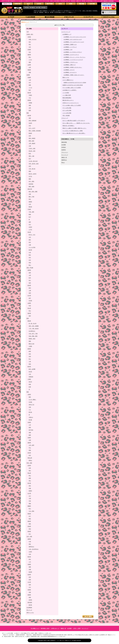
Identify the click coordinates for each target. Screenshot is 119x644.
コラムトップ (65, 118)
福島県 (29, 55)
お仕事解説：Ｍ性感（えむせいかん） (73, 67)
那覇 (30, 567)
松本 (30, 278)
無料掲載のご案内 (45, 628)
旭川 (30, 42)
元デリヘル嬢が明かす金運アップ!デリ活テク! (74, 121)
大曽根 (30, 346)
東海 (28, 318)
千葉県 (29, 209)
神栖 (30, 85)
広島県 (29, 465)
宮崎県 (29, 590)
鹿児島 (30, 605)
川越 (30, 245)
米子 (30, 516)
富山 (30, 311)
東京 (27, 8)
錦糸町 (30, 133)
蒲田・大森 (31, 156)
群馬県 (29, 100)
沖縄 (30, 569)
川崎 (30, 194)
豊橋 (30, 341)
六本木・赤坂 (32, 148)
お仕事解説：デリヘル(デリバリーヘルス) (74, 42)
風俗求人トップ (25, 22)
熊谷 (30, 255)
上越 (30, 290)
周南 (30, 504)
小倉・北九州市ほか (34, 549)
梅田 (30, 397)
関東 (28, 113)
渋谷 (30, 126)
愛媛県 (29, 506)
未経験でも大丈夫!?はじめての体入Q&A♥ (73, 85)
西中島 (30, 412)
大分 (30, 587)
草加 (30, 263)
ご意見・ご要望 (77, 628)
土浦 (30, 80)
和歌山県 (30, 458)
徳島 (30, 524)
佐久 (30, 280)
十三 (30, 410)
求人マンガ (29, 610)
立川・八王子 (32, 128)
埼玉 (44, 8)
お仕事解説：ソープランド (70, 47)
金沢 (30, 298)
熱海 (30, 364)
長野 (30, 273)
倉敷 (30, 478)
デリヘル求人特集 (67, 108)
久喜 (30, 252)
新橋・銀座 (31, 141)
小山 (30, 98)
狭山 (30, 265)
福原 (30, 427)
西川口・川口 (32, 235)
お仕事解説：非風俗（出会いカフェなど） (74, 75)
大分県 (29, 582)
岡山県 (29, 473)
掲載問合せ (64, 160)
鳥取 (30, 519)
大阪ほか (31, 417)
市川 (30, 225)
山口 (30, 496)
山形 (30, 67)
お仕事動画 (29, 607)
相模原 (30, 202)
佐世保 (30, 600)
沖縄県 (29, 564)
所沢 (30, 242)
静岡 (30, 351)
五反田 (30, 123)
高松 (30, 486)
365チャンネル (30, 613)
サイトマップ (65, 155)
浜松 (30, 354)
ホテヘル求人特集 (67, 110)
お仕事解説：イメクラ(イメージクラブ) (73, 60)
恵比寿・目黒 (32, 151)
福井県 (29, 313)
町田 (30, 154)
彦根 (30, 450)
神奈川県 (30, 189)
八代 (30, 562)
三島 (30, 361)
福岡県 (29, 539)
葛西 (30, 179)
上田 (30, 275)
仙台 (30, 52)
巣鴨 (30, 171)
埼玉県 (29, 232)
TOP (28, 32)
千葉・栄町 (31, 212)
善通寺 (30, 491)
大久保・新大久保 (33, 161)
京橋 (30, 407)
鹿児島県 (30, 602)
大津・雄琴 (31, 445)
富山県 (29, 308)
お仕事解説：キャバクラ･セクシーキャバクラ (75, 37)
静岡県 (29, 349)
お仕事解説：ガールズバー (70, 72)
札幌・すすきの (33, 39)
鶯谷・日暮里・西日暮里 (35, 131)
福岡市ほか (31, 547)
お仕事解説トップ (67, 34)
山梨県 (29, 303)
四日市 (30, 382)
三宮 (30, 425)
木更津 (30, 227)
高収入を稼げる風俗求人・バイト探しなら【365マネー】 (58, 640)
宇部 (30, 501)
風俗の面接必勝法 (67, 98)
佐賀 (30, 577)
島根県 (29, 531)
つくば (30, 88)
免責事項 (64, 150)
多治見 (30, 372)
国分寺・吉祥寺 (33, 174)
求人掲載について (35, 628)
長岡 (30, 293)
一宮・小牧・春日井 (34, 329)
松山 (30, 509)
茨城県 (29, 77)
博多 (30, 544)
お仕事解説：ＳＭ (68, 50)
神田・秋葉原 (32, 138)
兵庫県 (29, 422)
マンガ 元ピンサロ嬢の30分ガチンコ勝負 (73, 131)
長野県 (29, 270)
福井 (30, 316)
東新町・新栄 (32, 339)
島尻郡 (30, 572)
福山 (30, 471)
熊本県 (29, 557)
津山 (30, 481)
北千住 (30, 176)
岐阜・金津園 (32, 369)
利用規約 (64, 147)
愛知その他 (31, 344)
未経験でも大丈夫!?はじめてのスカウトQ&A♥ (75, 83)
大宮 (30, 237)
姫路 (30, 435)
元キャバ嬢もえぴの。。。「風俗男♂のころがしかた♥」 (76, 123)
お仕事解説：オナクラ (69, 70)
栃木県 (29, 93)
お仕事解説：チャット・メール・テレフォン (74, 57)
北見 (30, 47)
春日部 (30, 250)
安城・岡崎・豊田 (33, 336)
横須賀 (30, 207)
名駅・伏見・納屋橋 (34, 326)
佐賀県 (29, 575)
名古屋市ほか (32, 331)
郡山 (30, 57)
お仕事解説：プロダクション (71, 62)
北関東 (28, 75)
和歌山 (30, 460)
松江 (30, 534)
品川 (30, 159)
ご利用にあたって (55, 628)
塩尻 (30, 283)
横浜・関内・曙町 (33, 192)
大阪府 (29, 394)
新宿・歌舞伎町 (33, 121)
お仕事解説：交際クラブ (70, 65)
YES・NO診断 (66, 115)
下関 (30, 498)
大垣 (30, 374)
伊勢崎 (30, 103)
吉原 (30, 136)
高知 (30, 529)
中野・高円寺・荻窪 (34, 164)
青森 (30, 72)
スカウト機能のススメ (68, 80)
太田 (30, 108)
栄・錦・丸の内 (33, 323)
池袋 (30, 118)
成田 (30, 222)
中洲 (30, 542)
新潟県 (29, 285)
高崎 (30, 105)
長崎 (30, 597)
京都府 (29, 438)
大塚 (30, 146)
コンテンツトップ (66, 32)
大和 (30, 204)
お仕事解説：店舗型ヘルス (70, 44)
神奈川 (33, 8)
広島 (30, 468)
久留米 (30, 552)
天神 (30, 554)
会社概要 (64, 145)
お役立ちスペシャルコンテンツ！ (71, 103)
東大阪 (30, 420)
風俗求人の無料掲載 (109, 1)
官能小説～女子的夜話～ (68, 126)
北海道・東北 (30, 34)
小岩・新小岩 (32, 169)
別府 (30, 585)
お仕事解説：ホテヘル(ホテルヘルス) (73, 39)
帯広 (30, 44)
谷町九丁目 (31, 405)
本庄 (30, 258)
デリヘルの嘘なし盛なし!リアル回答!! (72, 88)
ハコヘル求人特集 (67, 113)
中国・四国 (29, 463)
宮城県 (29, 50)
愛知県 (29, 321)
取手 (30, 90)
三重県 (29, 379)
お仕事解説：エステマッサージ (71, 55)
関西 (28, 392)
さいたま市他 (32, 247)
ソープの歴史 (66, 93)
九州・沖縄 (29, 536)
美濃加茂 (31, 377)
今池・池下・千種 (33, 334)
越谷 (30, 240)
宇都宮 (30, 95)
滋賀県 (29, 443)
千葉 (39, 8)
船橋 (30, 214)
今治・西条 (31, 511)
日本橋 (30, 402)
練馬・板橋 (31, 186)
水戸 (30, 83)
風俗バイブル (66, 77)
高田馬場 (31, 184)
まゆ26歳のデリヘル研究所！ (70, 90)
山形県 (29, 65)
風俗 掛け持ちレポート (68, 100)
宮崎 (30, 592)
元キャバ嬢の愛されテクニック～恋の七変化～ (74, 133)
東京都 (29, 115)
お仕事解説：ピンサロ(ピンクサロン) (73, 52)
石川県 (29, 296)
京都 (30, 440)
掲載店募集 (64, 142)
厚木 (30, 199)
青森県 (29, 70)
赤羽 (30, 166)
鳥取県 (29, 514)
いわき (30, 60)
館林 (30, 110)
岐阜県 (29, 367)
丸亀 (30, 488)
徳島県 (29, 521)
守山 (30, 448)
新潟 (30, 288)
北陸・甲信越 (30, 268)
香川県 (29, 483)
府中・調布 (31, 181)
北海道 (29, 37)
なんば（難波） (33, 400)
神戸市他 (31, 430)
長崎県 (29, 595)
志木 (30, 260)
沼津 (30, 356)
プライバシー (65, 152)
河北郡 (30, 301)
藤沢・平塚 (31, 197)
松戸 (30, 217)
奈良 (30, 455)
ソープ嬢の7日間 (67, 95)
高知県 (29, 526)
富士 (30, 359)
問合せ (63, 162)
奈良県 (29, 453)
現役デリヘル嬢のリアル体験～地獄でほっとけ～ (74, 128)
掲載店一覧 (64, 157)
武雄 (30, 580)
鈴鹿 (30, 387)
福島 (30, 62)
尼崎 (30, 433)
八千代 (30, 230)
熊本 (30, 559)
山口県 (29, 493)
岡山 (30, 476)
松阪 (30, 384)
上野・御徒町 (32, 143)
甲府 (30, 306)
